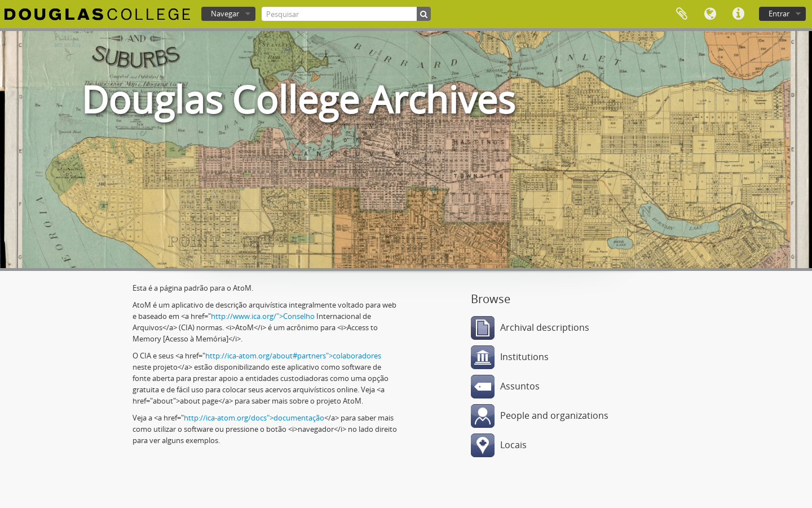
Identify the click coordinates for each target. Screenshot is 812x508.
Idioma (710, 14)
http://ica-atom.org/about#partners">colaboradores (293, 356)
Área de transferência (682, 14)
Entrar (779, 14)
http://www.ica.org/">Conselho (263, 316)
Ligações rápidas (738, 14)
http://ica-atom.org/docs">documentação (254, 418)
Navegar (225, 14)
